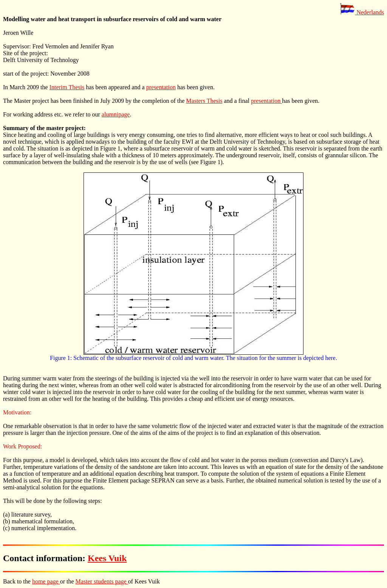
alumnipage (116, 114)
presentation (161, 87)
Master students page (102, 581)
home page (46, 581)
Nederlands (362, 12)
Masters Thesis (204, 101)
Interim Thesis (67, 87)
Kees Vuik (107, 558)
